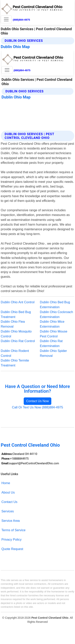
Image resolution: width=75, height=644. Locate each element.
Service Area (10, 521)
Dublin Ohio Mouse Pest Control (54, 334)
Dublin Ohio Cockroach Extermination (57, 314)
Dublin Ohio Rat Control (18, 341)
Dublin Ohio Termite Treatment (15, 363)
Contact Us (9, 502)
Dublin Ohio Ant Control (18, 302)
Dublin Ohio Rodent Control (15, 353)
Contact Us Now (38, 401)
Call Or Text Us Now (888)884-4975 (37, 407)
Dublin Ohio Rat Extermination (51, 343)
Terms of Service (13, 530)
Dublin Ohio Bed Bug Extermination (55, 305)
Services (8, 511)
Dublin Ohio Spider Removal (53, 353)
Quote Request (12, 549)
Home (6, 483)
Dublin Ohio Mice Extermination (52, 324)
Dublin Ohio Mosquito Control (16, 334)
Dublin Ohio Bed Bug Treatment (16, 314)
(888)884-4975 (21, 20)
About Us (8, 492)
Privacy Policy (11, 539)
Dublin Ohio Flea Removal (13, 324)
